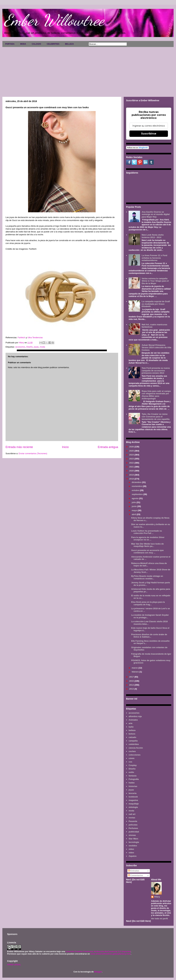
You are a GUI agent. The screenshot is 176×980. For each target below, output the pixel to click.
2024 (132, 455)
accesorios (20, 347)
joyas (36, 347)
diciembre (137, 482)
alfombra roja (135, 716)
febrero (136, 672)
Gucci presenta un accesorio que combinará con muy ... (147, 552)
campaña (133, 741)
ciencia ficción (136, 748)
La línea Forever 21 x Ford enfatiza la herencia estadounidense (154, 258)
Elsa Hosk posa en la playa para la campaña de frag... (148, 603)
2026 (132, 447)
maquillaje (134, 804)
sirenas (132, 835)
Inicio (65, 447)
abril (134, 514)
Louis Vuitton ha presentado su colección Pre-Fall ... (147, 532)
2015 (132, 681)
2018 (132, 479)
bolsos (132, 734)
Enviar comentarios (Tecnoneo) (33, 453)
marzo (135, 668)
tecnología (134, 842)
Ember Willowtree (54, 20)
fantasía (132, 776)
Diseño (29, 347)
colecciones (134, 755)
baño (131, 727)
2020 (132, 471)
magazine (133, 800)
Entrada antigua (108, 447)
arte (130, 723)
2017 (132, 677)
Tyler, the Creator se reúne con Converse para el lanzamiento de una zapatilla (156, 417)
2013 (132, 689)
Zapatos (133, 856)
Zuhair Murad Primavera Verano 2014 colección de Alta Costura (156, 348)
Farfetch (22, 338)
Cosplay (133, 765)
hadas (132, 783)
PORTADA (10, 44)
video (131, 849)
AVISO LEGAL (14, 965)
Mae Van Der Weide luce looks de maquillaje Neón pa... (147, 545)
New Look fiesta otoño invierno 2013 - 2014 (153, 236)
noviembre (137, 486)
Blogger (98, 972)
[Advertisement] (88, 71)
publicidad (134, 832)
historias (133, 786)
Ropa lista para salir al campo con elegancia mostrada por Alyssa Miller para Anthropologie (156, 395)
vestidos (133, 846)
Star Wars (133, 839)
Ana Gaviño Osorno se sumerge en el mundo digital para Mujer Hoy (156, 214)
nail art (132, 814)
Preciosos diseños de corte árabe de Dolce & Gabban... (149, 636)
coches (132, 751)
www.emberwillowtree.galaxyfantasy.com (111, 954)
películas (133, 825)
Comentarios (135, 875)
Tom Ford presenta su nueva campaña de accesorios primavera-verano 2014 (156, 370)
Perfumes (133, 828)
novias (132, 818)
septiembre (138, 494)
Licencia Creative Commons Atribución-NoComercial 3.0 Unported (98, 951)
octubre (136, 490)
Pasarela (133, 821)
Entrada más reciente (19, 447)
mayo (135, 510)
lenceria (132, 793)
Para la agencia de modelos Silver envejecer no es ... (148, 539)
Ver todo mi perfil (160, 919)
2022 (132, 463)
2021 (132, 467)
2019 (132, 475)
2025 (132, 451)
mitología (133, 807)
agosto (135, 498)
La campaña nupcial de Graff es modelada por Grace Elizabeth (156, 304)
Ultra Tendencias (35, 338)
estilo (131, 772)
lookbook (133, 797)
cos (130, 762)
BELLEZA (69, 44)
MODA (23, 44)
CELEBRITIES (53, 44)
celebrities (134, 744)
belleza (132, 730)
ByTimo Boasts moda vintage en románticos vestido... (147, 577)
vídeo (131, 853)
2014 (132, 685)
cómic (132, 758)
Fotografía (134, 779)
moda (42, 347)
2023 (132, 459)
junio (135, 506)
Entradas (134, 871)
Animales (133, 720)
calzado (132, 737)
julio (134, 502)
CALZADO (36, 44)
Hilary (157, 897)
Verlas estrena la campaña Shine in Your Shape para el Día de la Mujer (155, 281)
